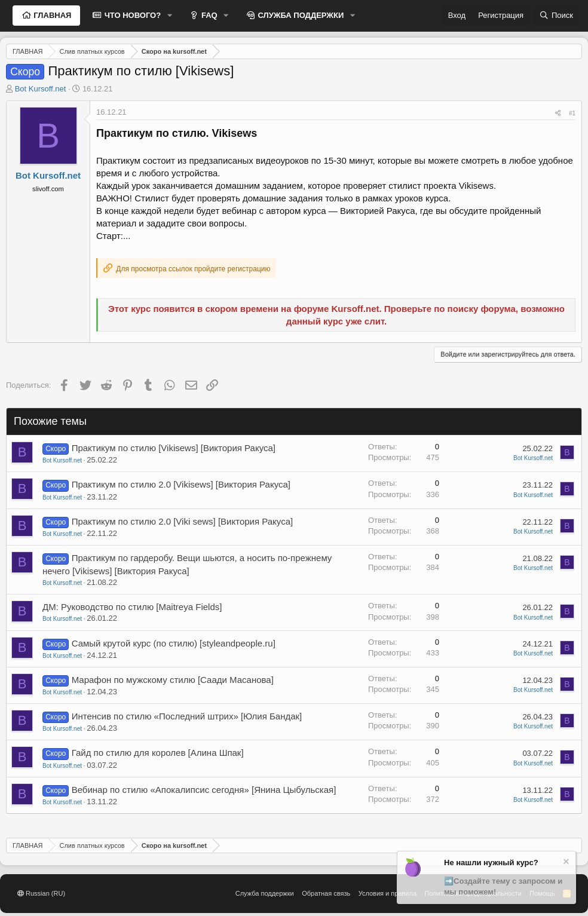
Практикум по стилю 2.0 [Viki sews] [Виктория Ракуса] (183, 521)
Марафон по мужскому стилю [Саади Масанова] (173, 680)
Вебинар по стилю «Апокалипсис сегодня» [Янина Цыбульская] (204, 790)
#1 (572, 113)
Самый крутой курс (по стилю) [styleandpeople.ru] (174, 643)
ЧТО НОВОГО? (131, 15)
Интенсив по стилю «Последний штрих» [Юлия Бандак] (187, 716)
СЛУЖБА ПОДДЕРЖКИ (300, 15)
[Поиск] (556, 16)
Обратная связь (326, 893)
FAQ (208, 15)
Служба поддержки (265, 893)
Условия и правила (388, 893)
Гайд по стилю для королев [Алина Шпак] (158, 753)
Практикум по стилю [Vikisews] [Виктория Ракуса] (174, 448)
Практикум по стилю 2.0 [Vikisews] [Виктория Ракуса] (181, 484)
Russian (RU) (41, 893)
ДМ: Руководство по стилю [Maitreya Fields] (132, 607)
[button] (170, 16)
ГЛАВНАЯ (52, 15)
